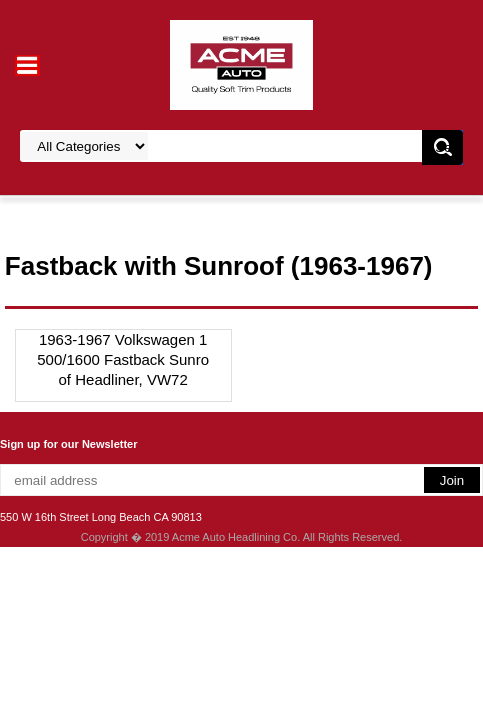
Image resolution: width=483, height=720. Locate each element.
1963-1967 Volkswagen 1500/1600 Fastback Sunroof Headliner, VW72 (123, 359)
